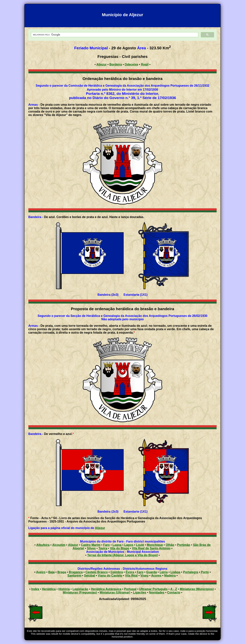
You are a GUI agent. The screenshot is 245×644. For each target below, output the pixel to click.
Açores (156, 576)
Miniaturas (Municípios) (197, 589)
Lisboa (175, 572)
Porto (205, 572)
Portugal (130, 589)
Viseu (144, 576)
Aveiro (41, 572)
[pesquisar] (114, 35)
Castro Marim (91, 545)
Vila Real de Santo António (151, 548)
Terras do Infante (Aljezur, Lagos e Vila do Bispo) (122, 555)
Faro (106, 545)
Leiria (164, 572)
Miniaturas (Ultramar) (115, 592)
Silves (91, 548)
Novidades (157, 592)
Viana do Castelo (110, 576)
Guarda (151, 572)
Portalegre (191, 572)
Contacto (174, 592)
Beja (51, 572)
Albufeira (43, 545)
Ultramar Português (153, 589)
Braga (62, 572)
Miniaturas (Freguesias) (80, 592)
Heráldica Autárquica (106, 589)
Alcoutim (59, 545)
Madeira (170, 576)
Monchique (155, 545)
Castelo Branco (97, 572)
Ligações (140, 592)
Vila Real (131, 576)
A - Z (174, 589)
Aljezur (100, 528)
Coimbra (117, 572)
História (64, 589)
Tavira (103, 548)
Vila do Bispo (120, 548)
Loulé (140, 545)
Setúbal (90, 576)
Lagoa (117, 545)
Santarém (74, 576)
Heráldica (49, 589)
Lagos (129, 545)
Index (35, 589)
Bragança (76, 572)
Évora (130, 572)
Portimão (184, 545)
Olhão (170, 545)
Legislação (80, 589)
